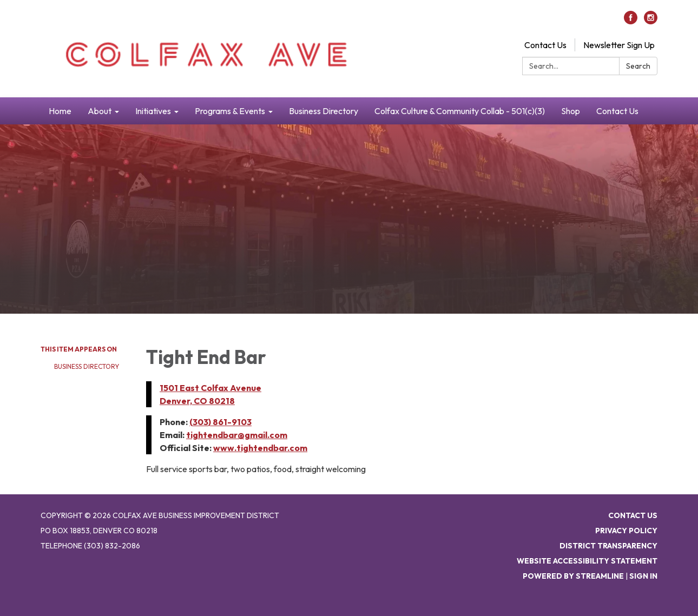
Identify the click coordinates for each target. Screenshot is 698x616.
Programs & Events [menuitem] (230, 111)
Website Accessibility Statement (587, 561)
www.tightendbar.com (260, 448)
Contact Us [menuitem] (617, 111)
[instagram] (651, 21)
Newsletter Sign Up (619, 45)
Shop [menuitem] (571, 111)
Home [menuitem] (60, 111)
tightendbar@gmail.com (237, 435)
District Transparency (608, 546)
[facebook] (631, 21)
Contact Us (545, 45)
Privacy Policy (626, 531)
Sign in (643, 576)
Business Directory (87, 366)
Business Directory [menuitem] (324, 111)
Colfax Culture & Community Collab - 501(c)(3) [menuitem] (460, 111)
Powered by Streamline (573, 576)
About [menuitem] (100, 111)
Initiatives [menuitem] (153, 111)
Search (638, 66)
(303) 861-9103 (220, 422)
